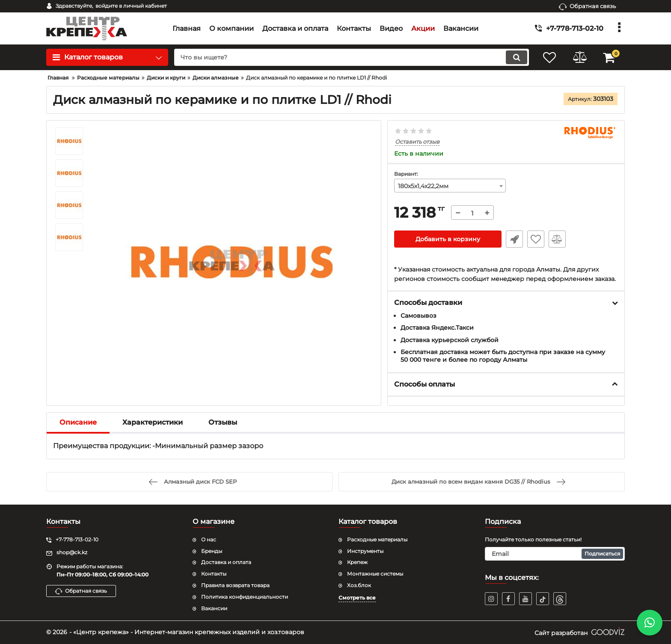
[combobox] (450, 186)
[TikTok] (543, 599)
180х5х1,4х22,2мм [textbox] (423, 186)
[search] (352, 57)
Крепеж (357, 562)
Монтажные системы (375, 574)
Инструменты (365, 551)
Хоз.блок (359, 585)
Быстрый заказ (514, 239)
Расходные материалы (377, 539)
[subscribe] (555, 554)
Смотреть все (357, 598)
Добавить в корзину (448, 239)
